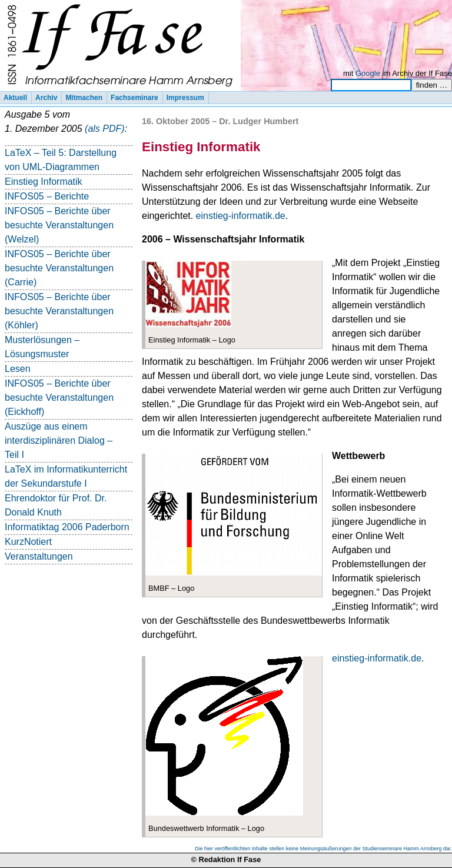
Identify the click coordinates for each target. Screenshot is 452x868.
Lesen (18, 369)
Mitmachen (84, 98)
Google (368, 73)
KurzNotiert (28, 542)
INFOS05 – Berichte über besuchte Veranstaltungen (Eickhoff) (59, 398)
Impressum (185, 98)
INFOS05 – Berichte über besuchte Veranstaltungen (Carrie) (59, 268)
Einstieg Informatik (44, 182)
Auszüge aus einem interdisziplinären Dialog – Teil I (59, 440)
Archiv (46, 98)
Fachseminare (134, 98)
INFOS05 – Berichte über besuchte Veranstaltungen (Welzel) (59, 225)
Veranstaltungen (39, 556)
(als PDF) (105, 129)
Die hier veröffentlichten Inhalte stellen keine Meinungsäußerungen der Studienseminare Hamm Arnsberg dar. (323, 849)
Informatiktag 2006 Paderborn (67, 527)
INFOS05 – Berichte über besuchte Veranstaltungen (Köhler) (59, 311)
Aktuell (15, 98)
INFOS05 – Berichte (47, 196)
